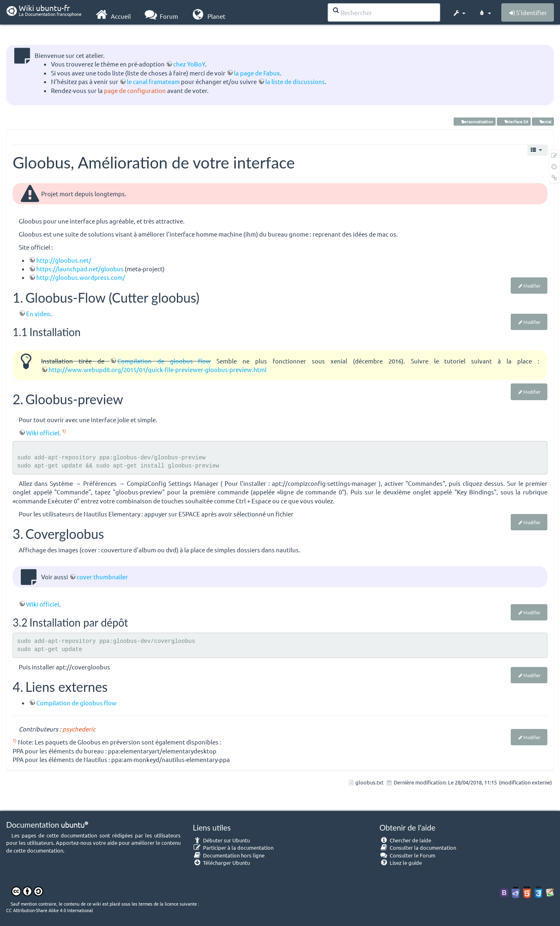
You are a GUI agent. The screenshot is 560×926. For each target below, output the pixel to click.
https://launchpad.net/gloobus (80, 269)
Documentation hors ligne (229, 855)
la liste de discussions (295, 81)
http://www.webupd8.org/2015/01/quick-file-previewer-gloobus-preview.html (158, 369)
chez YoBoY (189, 64)
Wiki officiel (43, 433)
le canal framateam (153, 81)
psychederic (79, 729)
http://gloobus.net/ (64, 260)
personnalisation (475, 121)
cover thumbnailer (102, 577)
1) (64, 431)
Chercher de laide (405, 840)
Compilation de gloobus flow (164, 361)
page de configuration (135, 90)
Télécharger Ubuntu (221, 863)
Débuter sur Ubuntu (221, 840)
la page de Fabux (257, 73)
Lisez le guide (401, 863)
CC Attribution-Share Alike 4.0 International (50, 910)
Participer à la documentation (233, 847)
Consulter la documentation (418, 847)
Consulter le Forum (407, 855)
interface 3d (514, 121)
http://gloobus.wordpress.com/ (81, 277)
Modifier (532, 286)
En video (38, 313)
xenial (543, 121)
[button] (459, 11)
